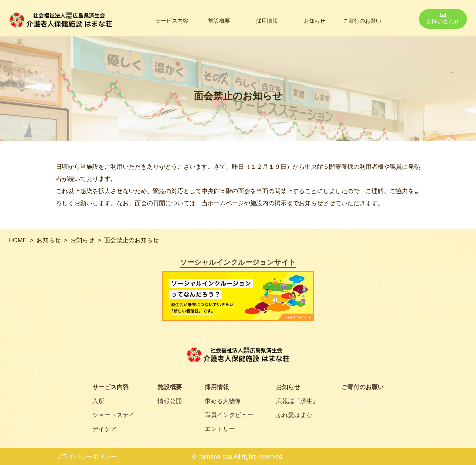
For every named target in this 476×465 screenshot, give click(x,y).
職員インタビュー (229, 415)
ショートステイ (114, 415)
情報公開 (170, 401)
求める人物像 (223, 401)
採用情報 (267, 21)
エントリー (220, 429)
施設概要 (219, 21)
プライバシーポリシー (86, 457)
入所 (98, 401)
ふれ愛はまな (294, 415)
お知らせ (314, 21)
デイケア (104, 429)
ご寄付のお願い (362, 21)
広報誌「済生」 (297, 401)
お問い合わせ (443, 18)
